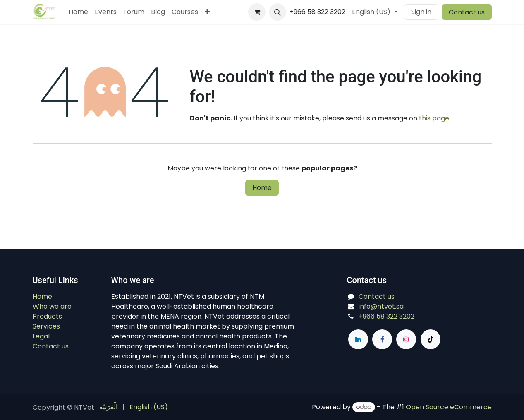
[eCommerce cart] (257, 12)
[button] (278, 12)
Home (262, 188)
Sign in (421, 12)
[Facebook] (382, 339)
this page (434, 118)
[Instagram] (406, 339)
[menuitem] (78, 12)
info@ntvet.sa (381, 306)
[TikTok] (431, 339)
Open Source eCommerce (449, 407)
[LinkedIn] (358, 339)
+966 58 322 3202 (386, 316)
